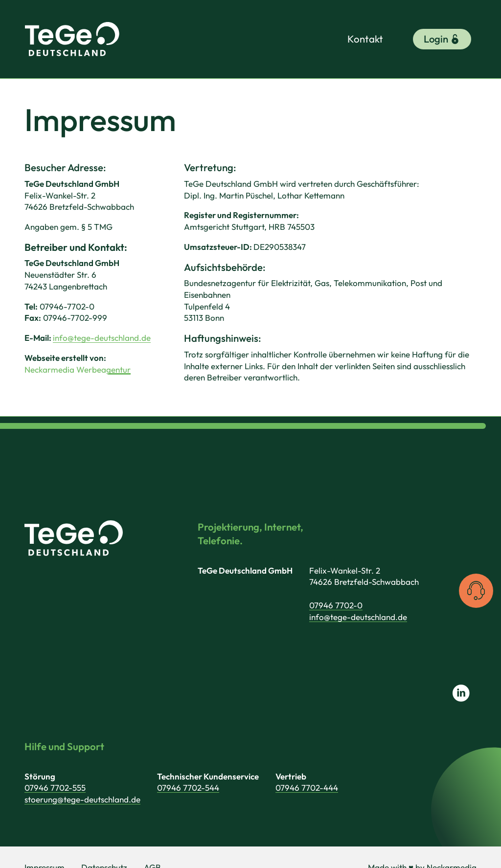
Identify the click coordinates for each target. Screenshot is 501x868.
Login (442, 39)
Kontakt (366, 39)
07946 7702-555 (55, 788)
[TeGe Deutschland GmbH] (72, 39)
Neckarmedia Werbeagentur (78, 369)
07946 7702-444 (307, 788)
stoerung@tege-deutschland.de (82, 799)
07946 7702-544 (188, 788)
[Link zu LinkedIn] (461, 693)
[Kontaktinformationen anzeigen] (476, 591)
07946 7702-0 (336, 605)
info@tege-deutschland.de (102, 338)
